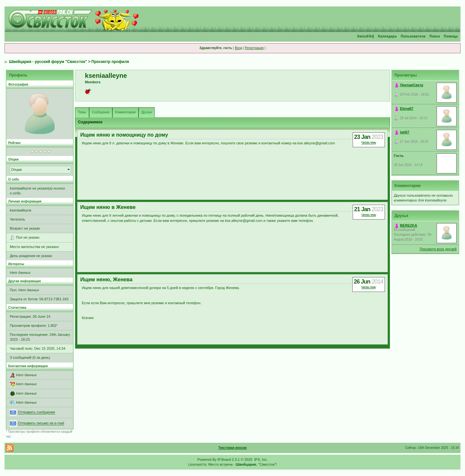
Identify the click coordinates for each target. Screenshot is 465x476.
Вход (238, 48)
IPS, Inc (260, 460)
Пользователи (413, 36)
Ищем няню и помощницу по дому (124, 135)
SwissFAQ (366, 36)
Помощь (451, 36)
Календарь (387, 36)
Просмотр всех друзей (438, 249)
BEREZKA (409, 225)
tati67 (405, 132)
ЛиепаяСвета (412, 85)
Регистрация (254, 48)
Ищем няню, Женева (106, 279)
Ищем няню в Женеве (108, 207)
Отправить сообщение (36, 412)
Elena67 (407, 109)
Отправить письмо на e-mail (41, 423)
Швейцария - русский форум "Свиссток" (48, 62)
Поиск (435, 36)
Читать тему (369, 143)
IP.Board (224, 460)
